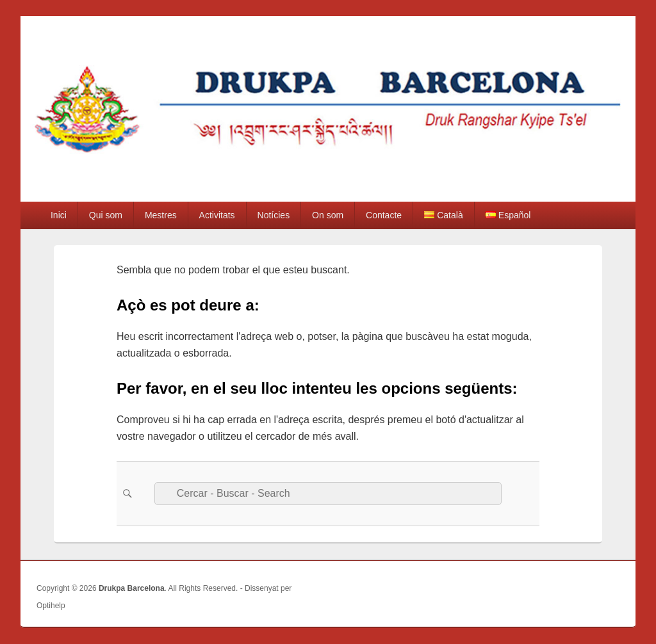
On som (328, 215)
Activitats (217, 215)
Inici (59, 215)
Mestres (161, 215)
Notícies (274, 215)
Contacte (384, 215)
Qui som (106, 215)
